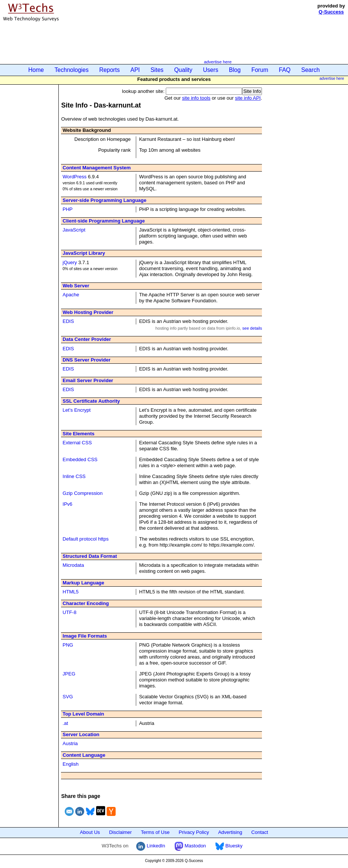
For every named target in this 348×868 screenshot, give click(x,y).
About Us (90, 832)
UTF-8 (69, 612)
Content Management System (97, 168)
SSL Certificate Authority (91, 401)
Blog (235, 70)
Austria (70, 743)
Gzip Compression (83, 493)
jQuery (70, 262)
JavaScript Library (84, 253)
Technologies (72, 70)
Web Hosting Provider (88, 312)
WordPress (74, 177)
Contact (260, 832)
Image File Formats (85, 636)
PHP (68, 209)
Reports (109, 70)
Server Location (81, 734)
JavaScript (74, 230)
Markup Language (83, 583)
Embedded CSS (80, 459)
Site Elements (78, 434)
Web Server (76, 286)
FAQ (285, 70)
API (135, 70)
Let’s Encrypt (77, 410)
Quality (183, 70)
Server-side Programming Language (104, 200)
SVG (68, 697)
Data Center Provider (87, 339)
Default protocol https (86, 539)
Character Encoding (86, 603)
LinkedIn (151, 846)
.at (65, 723)
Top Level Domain (83, 714)
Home (36, 70)
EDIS (68, 321)
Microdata (73, 565)
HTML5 (71, 592)
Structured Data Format (90, 556)
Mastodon (190, 846)
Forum (260, 70)
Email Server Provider (88, 380)
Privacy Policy (194, 832)
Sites (157, 70)
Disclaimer (120, 832)
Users (211, 70)
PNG (68, 645)
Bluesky (229, 846)
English (71, 764)
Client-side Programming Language (104, 221)
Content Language (84, 755)
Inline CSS (74, 476)
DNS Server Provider (86, 360)
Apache (71, 295)
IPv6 (67, 504)
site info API (248, 98)
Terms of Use (155, 832)
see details (252, 328)
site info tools (196, 98)
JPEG (69, 674)
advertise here (218, 62)
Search (310, 70)
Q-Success (331, 12)
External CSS (77, 443)
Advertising (230, 832)
